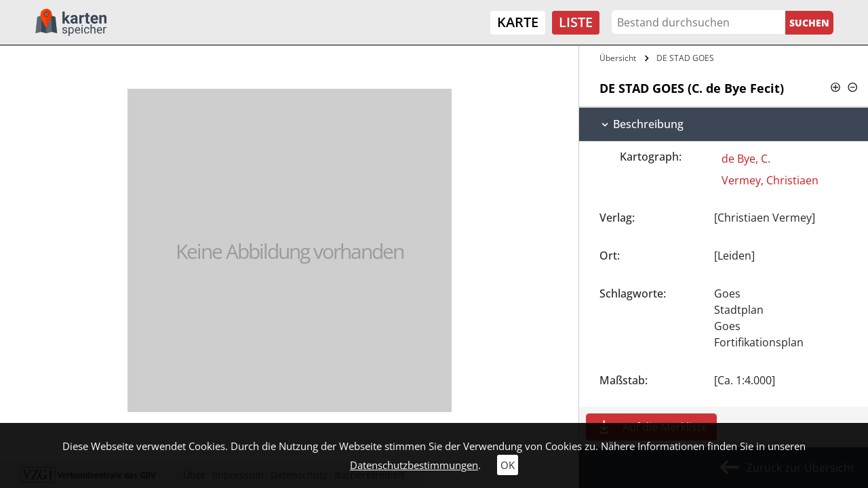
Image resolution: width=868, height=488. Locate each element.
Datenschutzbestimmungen (414, 465)
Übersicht (618, 58)
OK (508, 465)
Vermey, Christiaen (770, 180)
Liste (576, 22)
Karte (518, 22)
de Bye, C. (746, 159)
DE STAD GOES (685, 58)
